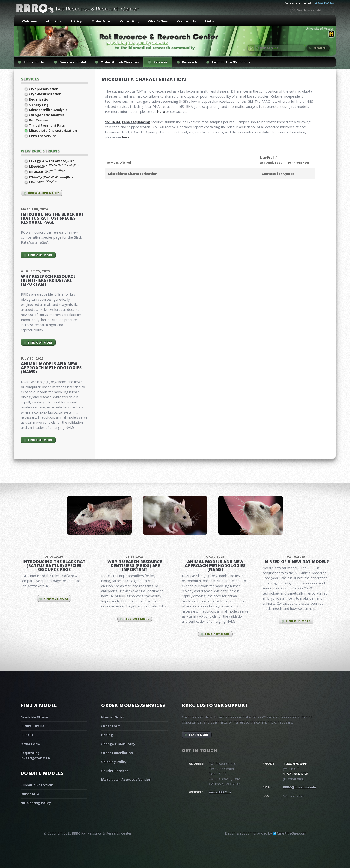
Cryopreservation (44, 89)
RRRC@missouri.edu (300, 787)
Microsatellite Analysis (48, 110)
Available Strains (35, 717)
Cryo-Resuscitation (45, 94)
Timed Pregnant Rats (47, 125)
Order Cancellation (117, 753)
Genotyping (39, 105)
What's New (158, 21)
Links (209, 21)
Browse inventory (44, 193)
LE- (54, 166)
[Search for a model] (312, 10)
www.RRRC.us (220, 792)
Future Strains (33, 726)
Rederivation (40, 99)
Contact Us (186, 21)
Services (30, 79)
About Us (54, 21)
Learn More (199, 735)
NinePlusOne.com (292, 833)
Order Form (101, 21)
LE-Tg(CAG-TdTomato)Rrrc (52, 161)
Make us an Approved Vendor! (126, 779)
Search (320, 48)
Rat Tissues (39, 120)
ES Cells (27, 735)
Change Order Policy (118, 744)
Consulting (129, 21)
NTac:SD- (47, 171)
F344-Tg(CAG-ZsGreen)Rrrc (51, 177)
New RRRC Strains (40, 151)
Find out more (40, 255)
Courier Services (115, 771)
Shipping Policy (114, 762)
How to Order (113, 717)
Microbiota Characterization (53, 131)
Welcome (29, 21)
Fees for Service (43, 136)
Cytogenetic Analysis (47, 115)
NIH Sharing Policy (36, 803)
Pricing (77, 21)
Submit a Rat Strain (37, 785)
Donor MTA (30, 794)
